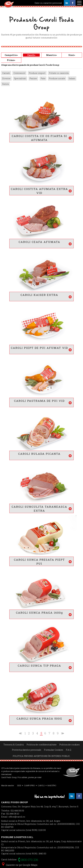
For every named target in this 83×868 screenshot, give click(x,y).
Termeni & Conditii (14, 745)
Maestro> (52, 55)
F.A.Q (69, 750)
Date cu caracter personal (48, 3)
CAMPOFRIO (29, 785)
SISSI (19, 785)
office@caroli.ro (17, 817)
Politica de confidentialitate (42, 745)
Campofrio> (11, 55)
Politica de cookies (69, 745)
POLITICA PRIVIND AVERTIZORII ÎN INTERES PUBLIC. (41, 756)
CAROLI (41, 785)
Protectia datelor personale (27, 750)
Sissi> (72, 55)
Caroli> (31, 55)
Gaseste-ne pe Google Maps (20, 865)
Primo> (11, 60)
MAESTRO (52, 785)
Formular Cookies (54, 750)
